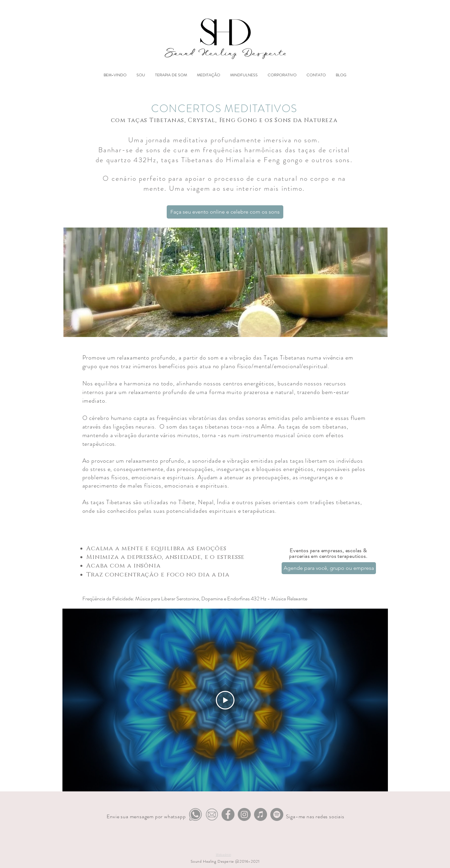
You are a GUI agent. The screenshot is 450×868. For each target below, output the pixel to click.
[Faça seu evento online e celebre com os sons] (225, 212)
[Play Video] (225, 700)
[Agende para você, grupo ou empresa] (329, 568)
